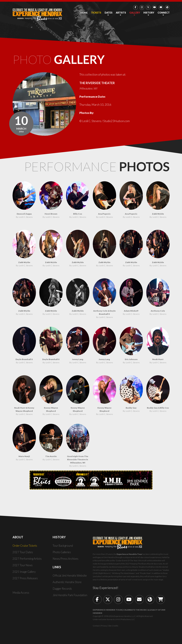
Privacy (104, 627)
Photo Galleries (63, 553)
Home (84, 13)
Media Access (21, 594)
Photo (62, 60)
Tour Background (63, 546)
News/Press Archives (66, 559)
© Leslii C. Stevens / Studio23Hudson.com (105, 122)
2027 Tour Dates (23, 553)
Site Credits (113, 627)
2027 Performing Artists (28, 559)
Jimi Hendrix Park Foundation (71, 596)
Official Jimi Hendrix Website (71, 576)
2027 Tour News (23, 566)
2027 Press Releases (25, 579)
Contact (96, 627)
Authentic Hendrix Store (68, 583)
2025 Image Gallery (25, 573)
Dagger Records (63, 589)
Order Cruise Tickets (25, 546)
